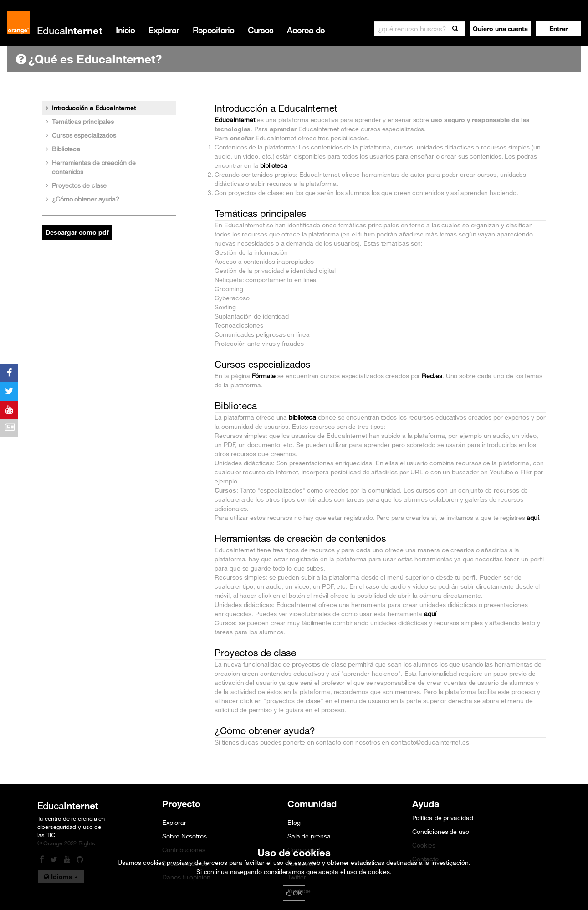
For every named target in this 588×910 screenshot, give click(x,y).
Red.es (432, 376)
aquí (533, 518)
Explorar (164, 30)
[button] (558, 29)
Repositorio (213, 30)
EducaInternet (235, 120)
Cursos (261, 30)
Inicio (125, 30)
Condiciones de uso (440, 832)
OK (294, 893)
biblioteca (274, 165)
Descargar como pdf (77, 232)
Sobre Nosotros (184, 836)
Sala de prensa (309, 836)
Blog (294, 823)
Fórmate (263, 376)
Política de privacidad (442, 818)
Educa (70, 30)
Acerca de (306, 30)
